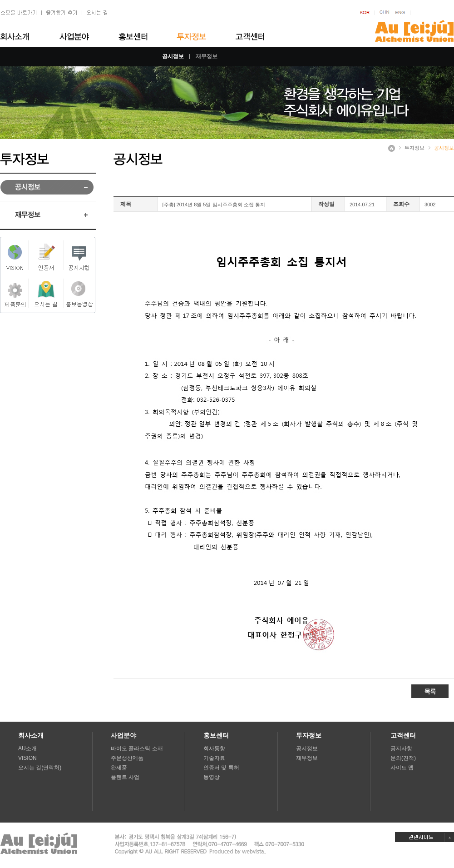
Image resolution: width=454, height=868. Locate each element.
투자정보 (415, 148)
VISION (27, 758)
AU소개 (27, 748)
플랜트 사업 (125, 777)
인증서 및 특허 (221, 768)
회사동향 (214, 748)
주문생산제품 (127, 758)
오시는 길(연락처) (40, 768)
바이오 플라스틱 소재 (137, 748)
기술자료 (214, 758)
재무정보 (207, 56)
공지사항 (401, 748)
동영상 (212, 777)
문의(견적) (403, 758)
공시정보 (173, 56)
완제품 (119, 768)
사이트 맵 (402, 768)
